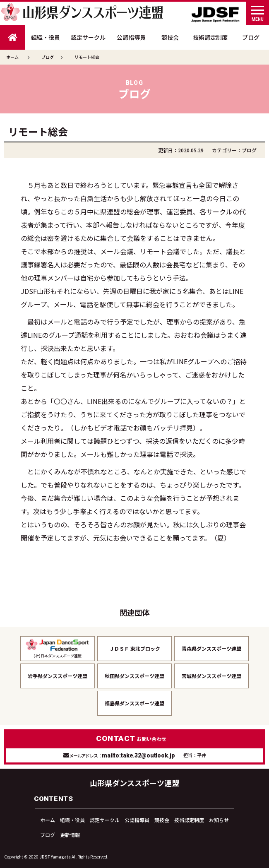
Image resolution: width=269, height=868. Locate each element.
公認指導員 (131, 37)
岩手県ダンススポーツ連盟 (58, 676)
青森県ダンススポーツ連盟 (211, 648)
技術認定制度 (210, 37)
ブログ (251, 37)
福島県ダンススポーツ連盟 (134, 703)
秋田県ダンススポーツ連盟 (134, 676)
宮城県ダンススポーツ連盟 (211, 676)
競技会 (170, 37)
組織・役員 (46, 37)
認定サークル (88, 37)
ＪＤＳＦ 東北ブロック (135, 648)
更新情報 (70, 835)
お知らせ (219, 820)
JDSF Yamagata (55, 857)
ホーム (12, 57)
